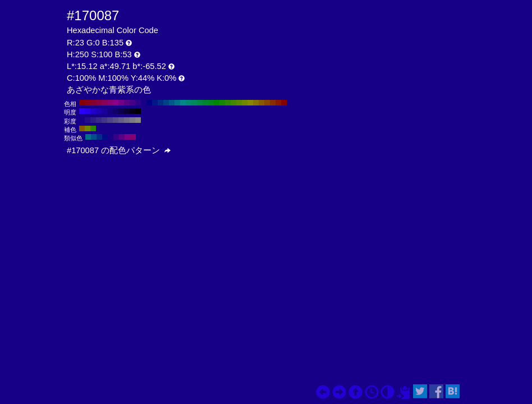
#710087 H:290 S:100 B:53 (121, 103)
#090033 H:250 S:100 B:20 (127, 111)
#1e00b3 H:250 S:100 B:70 (99, 111)
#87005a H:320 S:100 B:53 (104, 103)
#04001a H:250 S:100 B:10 (132, 111)
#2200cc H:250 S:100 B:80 (93, 111)
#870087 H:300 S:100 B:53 (116, 103)
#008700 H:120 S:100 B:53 (217, 103)
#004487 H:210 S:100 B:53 (166, 103)
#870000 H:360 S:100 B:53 (82, 103)
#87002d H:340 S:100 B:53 (93, 103)
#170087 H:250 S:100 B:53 (144, 103)
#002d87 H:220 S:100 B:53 (160, 103)
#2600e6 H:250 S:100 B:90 (88, 111)
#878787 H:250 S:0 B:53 (138, 120)
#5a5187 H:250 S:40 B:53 (116, 120)
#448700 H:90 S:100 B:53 (233, 103)
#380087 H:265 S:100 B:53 (116, 137)
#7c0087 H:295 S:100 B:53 (127, 137)
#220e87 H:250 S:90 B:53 (88, 120)
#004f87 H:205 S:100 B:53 (94, 137)
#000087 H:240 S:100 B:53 (149, 103)
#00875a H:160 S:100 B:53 (194, 103)
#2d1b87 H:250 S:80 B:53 (93, 120)
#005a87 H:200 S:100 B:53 (172, 103)
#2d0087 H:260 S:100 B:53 (138, 103)
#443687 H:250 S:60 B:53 (104, 120)
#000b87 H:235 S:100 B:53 (105, 137)
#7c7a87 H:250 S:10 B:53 (132, 120)
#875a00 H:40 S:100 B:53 (262, 103)
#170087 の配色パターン (119, 150)
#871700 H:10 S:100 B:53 (278, 103)
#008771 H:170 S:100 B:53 (189, 103)
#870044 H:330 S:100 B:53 (99, 103)
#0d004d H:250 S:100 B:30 (121, 111)
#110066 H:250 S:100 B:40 (116, 111)
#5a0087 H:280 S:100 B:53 (127, 103)
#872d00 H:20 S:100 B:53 (273, 103)
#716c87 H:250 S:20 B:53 (127, 120)
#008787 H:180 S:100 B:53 (183, 103)
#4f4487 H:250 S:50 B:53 (110, 120)
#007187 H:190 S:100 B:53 (177, 103)
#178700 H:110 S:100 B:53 (222, 103)
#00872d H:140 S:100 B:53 (205, 103)
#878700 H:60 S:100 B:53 (250, 103)
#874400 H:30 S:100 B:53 (267, 103)
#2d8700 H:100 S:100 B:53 (228, 103)
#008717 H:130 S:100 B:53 (211, 103)
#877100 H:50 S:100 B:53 (256, 103)
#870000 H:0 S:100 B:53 (284, 103)
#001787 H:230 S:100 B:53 (155, 103)
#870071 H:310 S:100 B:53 (110, 103)
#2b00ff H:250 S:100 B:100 (82, 111)
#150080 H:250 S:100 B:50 (110, 111)
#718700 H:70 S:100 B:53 (245, 103)
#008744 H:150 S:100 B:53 (200, 103)
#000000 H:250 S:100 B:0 (138, 111)
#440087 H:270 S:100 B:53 (132, 103)
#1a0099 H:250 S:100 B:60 (104, 111)
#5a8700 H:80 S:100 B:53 (239, 103)
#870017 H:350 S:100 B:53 (88, 103)
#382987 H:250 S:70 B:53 (99, 120)
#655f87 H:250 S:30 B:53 (121, 120)
